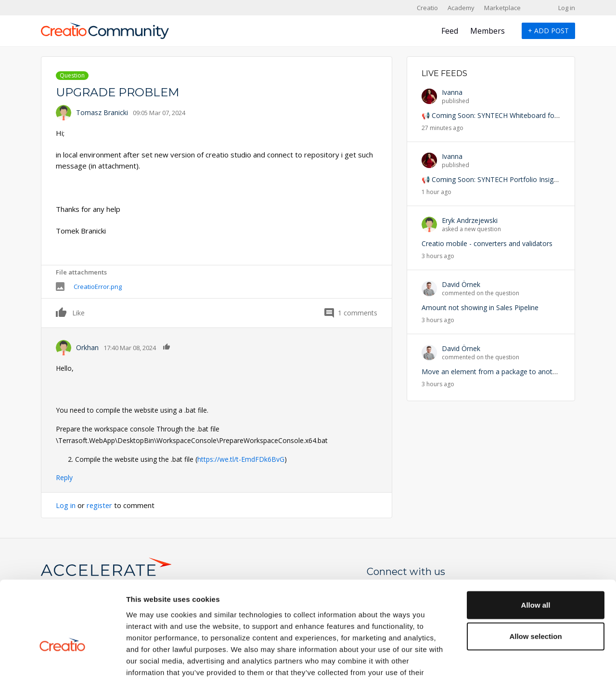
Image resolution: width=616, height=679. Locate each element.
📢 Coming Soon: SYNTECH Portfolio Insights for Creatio (510, 179)
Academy (461, 8)
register (100, 505)
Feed (450, 31)
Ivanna (452, 92)
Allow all (536, 542)
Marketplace (502, 8)
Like (62, 312)
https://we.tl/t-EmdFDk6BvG (241, 459)
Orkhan (87, 347)
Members (488, 31)
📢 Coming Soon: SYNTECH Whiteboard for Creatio (501, 115)
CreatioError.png (98, 287)
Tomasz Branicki (102, 112)
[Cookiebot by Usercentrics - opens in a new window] (62, 660)
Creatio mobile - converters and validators (487, 243)
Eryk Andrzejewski (470, 220)
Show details (505, 660)
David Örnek (461, 284)
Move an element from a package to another (492, 372)
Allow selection (535, 574)
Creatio (427, 8)
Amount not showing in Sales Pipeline (480, 307)
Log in (567, 8)
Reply (64, 477)
